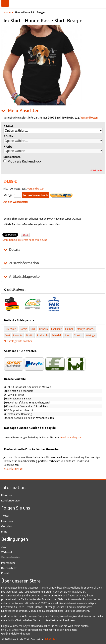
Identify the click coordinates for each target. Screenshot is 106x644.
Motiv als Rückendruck (24, 161)
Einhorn (43, 329)
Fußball (69, 329)
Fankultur (56, 329)
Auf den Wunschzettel (16, 202)
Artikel (8, 126)
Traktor (78, 335)
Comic (23, 329)
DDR (33, 329)
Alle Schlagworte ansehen (18, 341)
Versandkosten (89, 118)
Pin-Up (30, 335)
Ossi (7, 335)
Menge (8, 195)
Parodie (18, 335)
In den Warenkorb (35, 195)
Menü (5, 4)
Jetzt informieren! (13, 469)
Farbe (8, 147)
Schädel (56, 335)
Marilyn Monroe (86, 329)
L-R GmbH (51, 639)
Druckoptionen (12, 157)
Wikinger (91, 335)
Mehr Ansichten (24, 110)
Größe (8, 136)
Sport (68, 335)
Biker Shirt (11, 329)
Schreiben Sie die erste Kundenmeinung (25, 240)
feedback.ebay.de (71, 437)
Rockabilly (43, 335)
